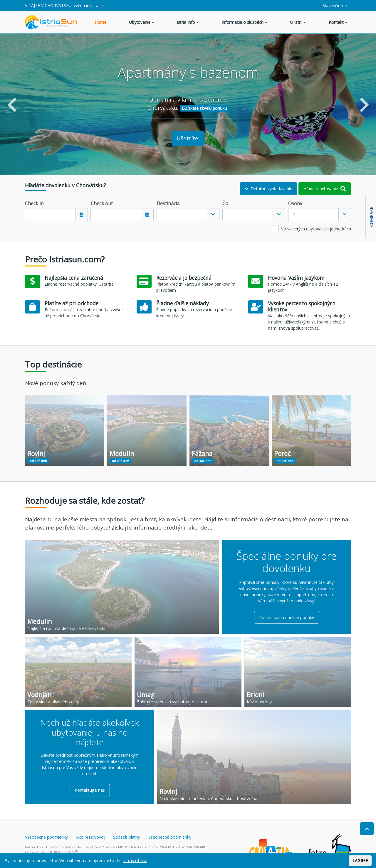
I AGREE (360, 861)
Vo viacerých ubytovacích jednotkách (316, 229)
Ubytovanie (142, 22)
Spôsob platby (127, 837)
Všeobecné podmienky (46, 837)
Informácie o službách (244, 22)
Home (100, 22)
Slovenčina (330, 5)
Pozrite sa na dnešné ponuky (287, 617)
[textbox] (182, 215)
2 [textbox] (294, 214)
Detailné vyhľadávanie (268, 189)
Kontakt (338, 22)
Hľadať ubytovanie (325, 189)
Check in (34, 203)
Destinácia (168, 203)
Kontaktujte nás (90, 790)
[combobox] (188, 215)
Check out (102, 203)
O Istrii (298, 22)
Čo (225, 203)
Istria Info (188, 22)
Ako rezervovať (90, 837)
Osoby (295, 203)
